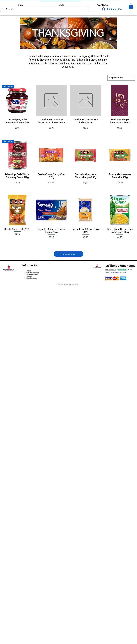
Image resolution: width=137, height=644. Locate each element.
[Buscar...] (44, 9)
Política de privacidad (32, 275)
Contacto (28, 271)
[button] (131, 6)
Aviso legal (29, 277)
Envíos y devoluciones (32, 273)
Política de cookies (31, 279)
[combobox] (121, 78)
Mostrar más (69, 254)
